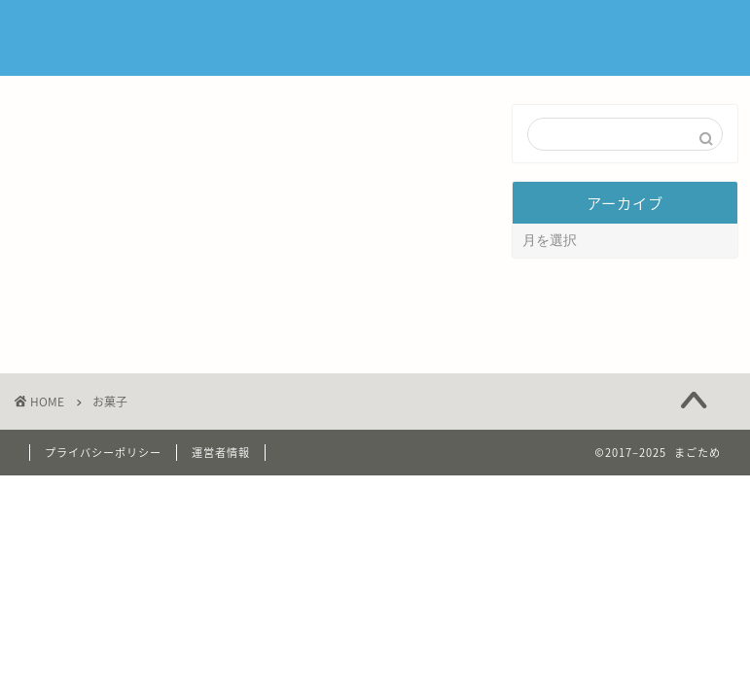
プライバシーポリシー (103, 508)
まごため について (485, 31)
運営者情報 (221, 508)
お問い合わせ (625, 31)
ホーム (368, 31)
